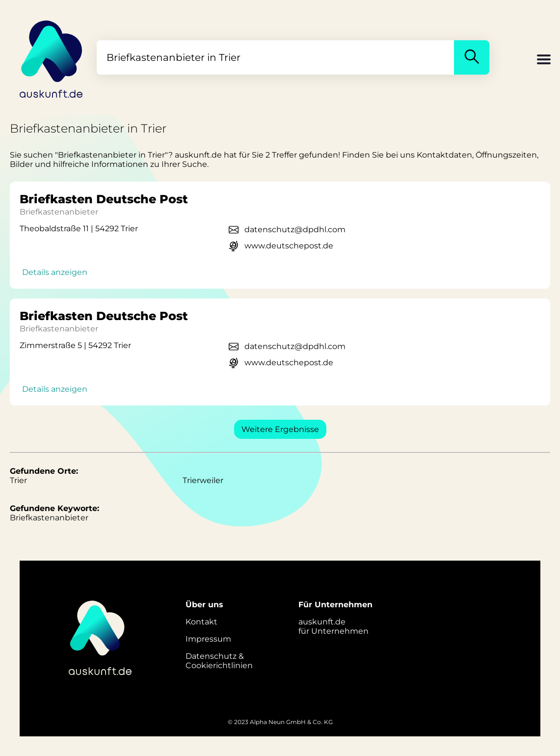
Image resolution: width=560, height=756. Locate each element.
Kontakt (201, 622)
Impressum (208, 639)
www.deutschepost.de (289, 246)
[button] (544, 60)
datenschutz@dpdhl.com (295, 229)
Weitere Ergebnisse (280, 429)
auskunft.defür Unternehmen (333, 626)
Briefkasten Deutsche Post (104, 199)
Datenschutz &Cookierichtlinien (219, 661)
